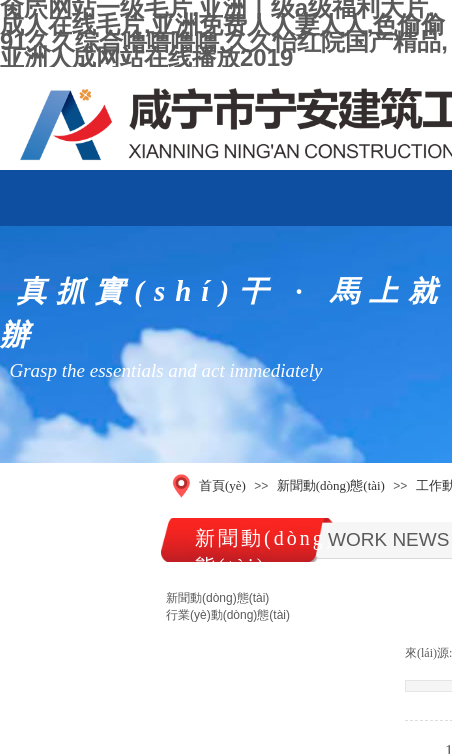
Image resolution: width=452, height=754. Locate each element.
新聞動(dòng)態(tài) (331, 485)
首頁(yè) (222, 485)
